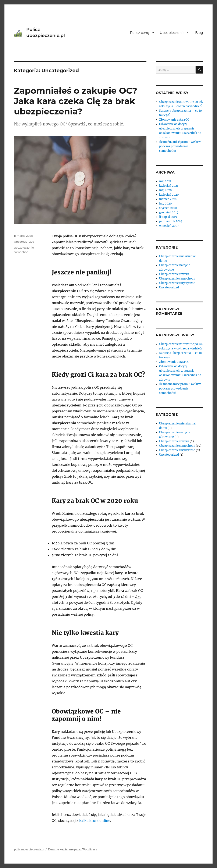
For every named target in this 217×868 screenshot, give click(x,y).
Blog (199, 33)
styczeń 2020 (168, 208)
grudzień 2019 (169, 212)
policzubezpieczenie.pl (29, 849)
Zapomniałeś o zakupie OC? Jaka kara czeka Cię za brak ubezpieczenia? (76, 101)
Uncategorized (24, 242)
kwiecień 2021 (169, 186)
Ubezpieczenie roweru (174, 274)
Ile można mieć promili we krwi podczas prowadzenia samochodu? (180, 146)
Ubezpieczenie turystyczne (177, 283)
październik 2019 (171, 221)
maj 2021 (165, 181)
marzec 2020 (168, 199)
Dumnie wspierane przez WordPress (73, 849)
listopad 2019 (168, 217)
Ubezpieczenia (172, 33)
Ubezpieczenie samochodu (177, 279)
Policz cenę (140, 33)
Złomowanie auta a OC (174, 120)
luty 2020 (165, 204)
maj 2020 (165, 190)
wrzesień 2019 (169, 226)
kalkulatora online (95, 821)
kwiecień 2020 (169, 195)
